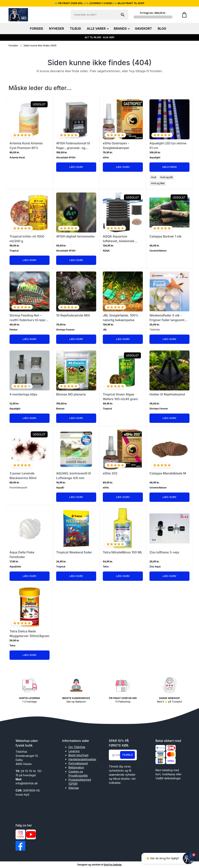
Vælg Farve (169, 167)
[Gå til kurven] (184, 15)
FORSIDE (37, 29)
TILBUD (75, 29)
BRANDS (121, 29)
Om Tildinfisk (77, 747)
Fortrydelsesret (78, 763)
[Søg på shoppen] (123, 15)
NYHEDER (56, 29)
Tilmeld (127, 755)
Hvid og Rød (158, 183)
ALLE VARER (97, 29)
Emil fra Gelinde (113, 865)
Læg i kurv (76, 167)
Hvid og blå (166, 177)
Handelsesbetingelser (82, 759)
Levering (74, 751)
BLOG (162, 29)
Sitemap (74, 788)
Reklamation (76, 767)
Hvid (154, 177)
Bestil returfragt (78, 755)
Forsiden (13, 46)
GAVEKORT (143, 29)
